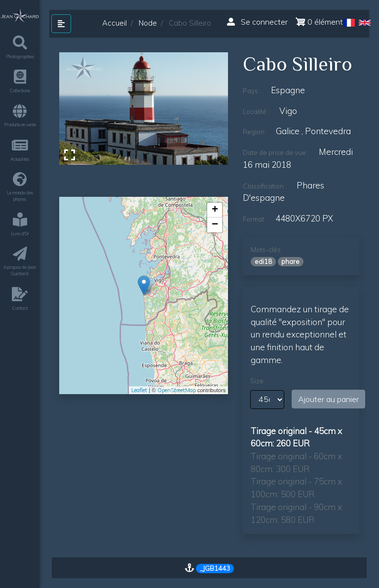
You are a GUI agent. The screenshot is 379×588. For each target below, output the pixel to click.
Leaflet (139, 390)
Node (148, 23)
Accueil (114, 23)
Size (257, 381)
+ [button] (215, 210)
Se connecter (257, 22)
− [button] (215, 225)
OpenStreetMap (177, 390)
